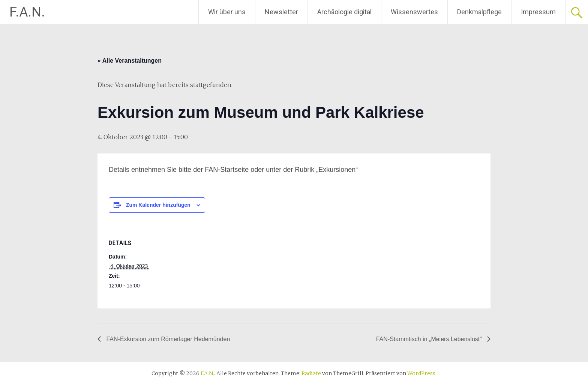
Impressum (538, 12)
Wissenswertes (414, 12)
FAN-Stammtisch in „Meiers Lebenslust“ (430, 339)
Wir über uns (227, 12)
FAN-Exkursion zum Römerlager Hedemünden (167, 339)
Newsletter (281, 12)
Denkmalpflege (479, 12)
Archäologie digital (344, 12)
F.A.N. (27, 12)
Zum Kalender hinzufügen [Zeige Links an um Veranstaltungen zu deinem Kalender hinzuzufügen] (158, 205)
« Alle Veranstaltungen (130, 61)
